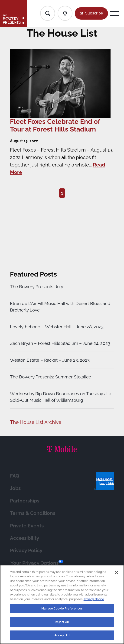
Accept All (62, 635)
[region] (62, 604)
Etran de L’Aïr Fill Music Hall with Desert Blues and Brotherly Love (60, 307)
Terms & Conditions (33, 513)
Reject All (62, 622)
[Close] (117, 572)
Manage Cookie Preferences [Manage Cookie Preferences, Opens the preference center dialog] (62, 608)
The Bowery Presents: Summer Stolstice (51, 377)
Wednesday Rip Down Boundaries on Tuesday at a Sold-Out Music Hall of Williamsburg (61, 397)
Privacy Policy (26, 550)
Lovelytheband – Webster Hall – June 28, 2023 (57, 327)
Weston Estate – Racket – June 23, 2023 (50, 360)
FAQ (15, 476)
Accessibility (25, 538)
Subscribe (94, 13)
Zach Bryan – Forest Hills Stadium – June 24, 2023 (60, 343)
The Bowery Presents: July (37, 287)
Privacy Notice (94, 599)
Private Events (27, 526)
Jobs (15, 488)
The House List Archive (36, 422)
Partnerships (25, 501)
